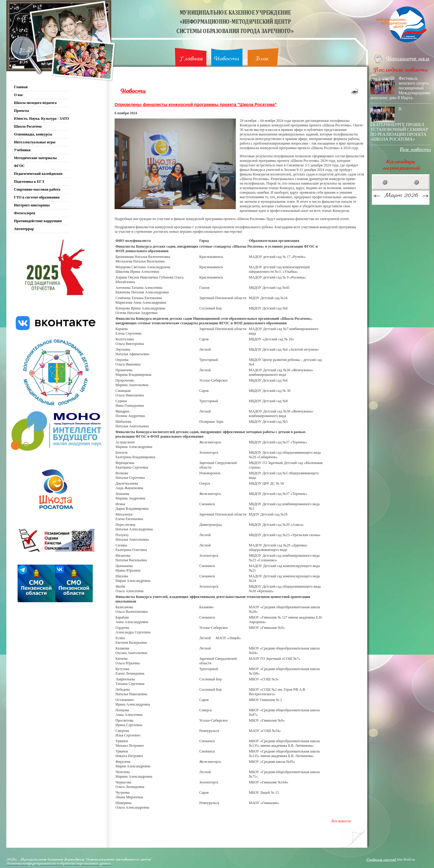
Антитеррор (24, 229)
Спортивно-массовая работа (37, 189)
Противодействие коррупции (38, 221)
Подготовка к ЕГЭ (29, 182)
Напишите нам (408, 59)
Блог (262, 59)
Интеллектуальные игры (35, 142)
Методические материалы (35, 158)
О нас (19, 95)
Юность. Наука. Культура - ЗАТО (42, 119)
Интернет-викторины (32, 205)
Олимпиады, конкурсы (33, 134)
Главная (191, 59)
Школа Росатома (28, 126)
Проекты (22, 111)
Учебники (22, 150)
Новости (227, 59)
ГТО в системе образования (37, 197)
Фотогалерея (25, 213)
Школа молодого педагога (35, 103)
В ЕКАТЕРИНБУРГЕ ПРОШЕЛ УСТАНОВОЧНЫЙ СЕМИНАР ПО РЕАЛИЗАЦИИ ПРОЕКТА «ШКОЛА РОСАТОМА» (399, 124)
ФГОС (19, 166)
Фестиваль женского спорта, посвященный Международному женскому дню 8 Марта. (401, 88)
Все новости (341, 821)
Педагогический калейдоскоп (38, 174)
